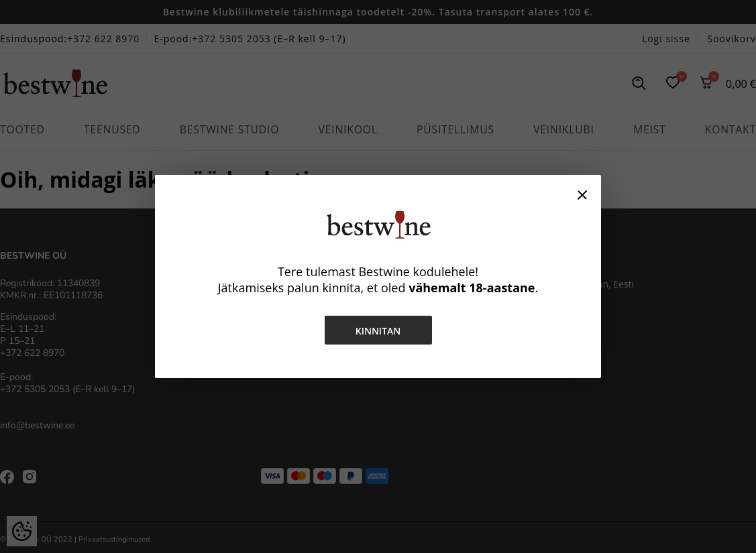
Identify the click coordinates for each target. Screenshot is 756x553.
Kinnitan (378, 331)
